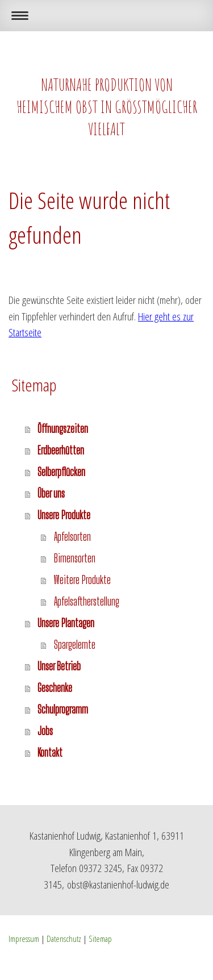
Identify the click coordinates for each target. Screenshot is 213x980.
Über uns (51, 493)
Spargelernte (75, 645)
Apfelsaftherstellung (87, 601)
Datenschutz (64, 939)
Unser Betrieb (59, 666)
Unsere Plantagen (66, 623)
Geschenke (55, 688)
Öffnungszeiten (63, 429)
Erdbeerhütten (61, 450)
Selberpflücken (61, 472)
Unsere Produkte (64, 515)
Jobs (45, 731)
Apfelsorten (72, 537)
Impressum (24, 939)
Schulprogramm (63, 709)
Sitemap (100, 939)
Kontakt (50, 752)
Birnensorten (75, 558)
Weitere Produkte (82, 580)
